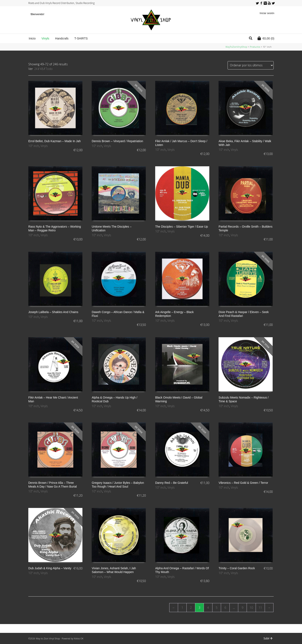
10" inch (34, 146)
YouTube (269, 3)
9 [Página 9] (242, 608)
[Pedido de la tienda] (251, 65)
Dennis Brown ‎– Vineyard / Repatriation (117, 141)
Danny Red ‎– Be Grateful (172, 483)
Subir (268, 638)
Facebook (261, 3)
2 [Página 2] (191, 608)
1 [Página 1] (182, 608)
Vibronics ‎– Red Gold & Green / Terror (243, 483)
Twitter (257, 3)
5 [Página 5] (217, 608)
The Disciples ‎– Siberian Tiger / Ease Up (182, 227)
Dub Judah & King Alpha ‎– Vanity (50, 568)
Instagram (265, 3)
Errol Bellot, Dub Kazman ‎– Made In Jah (55, 141)
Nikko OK (79, 638)
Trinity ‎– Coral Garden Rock (237, 568)
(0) (266, 38)
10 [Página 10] (251, 608)
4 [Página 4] (208, 608)
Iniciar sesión (267, 13)
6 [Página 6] (225, 608)
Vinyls (44, 146)
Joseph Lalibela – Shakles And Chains (53, 312)
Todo (49, 69)
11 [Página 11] (260, 608)
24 (36, 69)
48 (42, 69)
